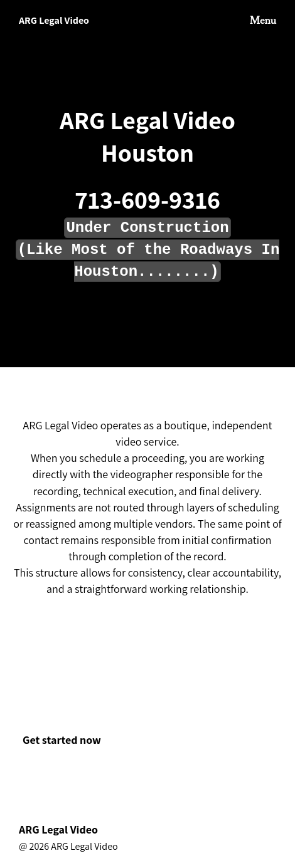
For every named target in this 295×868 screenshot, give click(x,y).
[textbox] (147, 243)
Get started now (62, 740)
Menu (263, 21)
